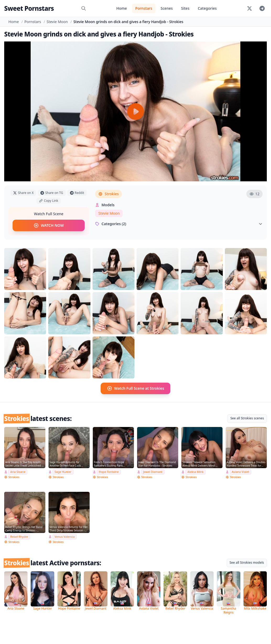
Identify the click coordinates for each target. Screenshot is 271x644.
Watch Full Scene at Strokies (136, 388)
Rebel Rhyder (19, 537)
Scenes (167, 8)
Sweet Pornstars (29, 8)
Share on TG (52, 193)
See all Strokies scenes (247, 418)
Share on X (23, 193)
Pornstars (144, 8)
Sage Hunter (63, 472)
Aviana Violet (240, 472)
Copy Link (48, 201)
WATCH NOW (49, 225)
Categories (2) (179, 224)
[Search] (84, 8)
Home (122, 8)
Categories (207, 8)
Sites (185, 8)
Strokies (109, 194)
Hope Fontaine (109, 472)
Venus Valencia (65, 537)
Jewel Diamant (153, 472)
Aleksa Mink (196, 472)
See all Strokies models (247, 563)
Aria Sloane (18, 472)
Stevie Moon (57, 22)
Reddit (77, 193)
